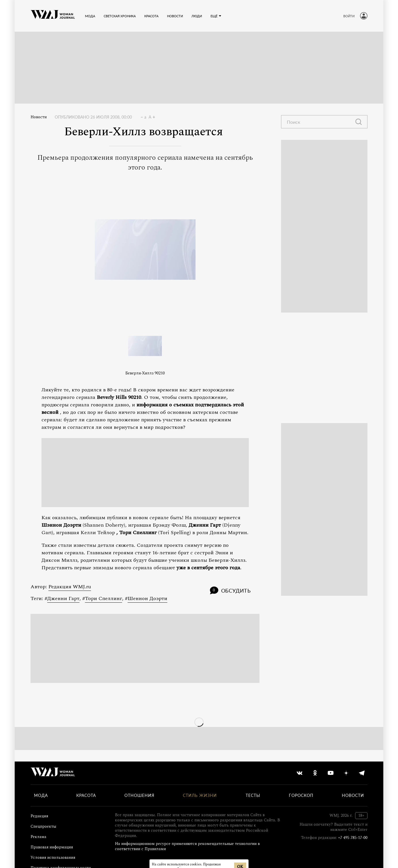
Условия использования (53, 857)
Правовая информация (52, 847)
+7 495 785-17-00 (353, 838)
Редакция (39, 816)
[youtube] (331, 773)
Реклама (38, 837)
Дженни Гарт (63, 598)
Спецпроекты (43, 826)
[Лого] (53, 16)
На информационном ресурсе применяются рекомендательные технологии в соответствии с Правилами (187, 846)
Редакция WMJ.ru (70, 587)
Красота (86, 795)
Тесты (253, 795)
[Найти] (359, 122)
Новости (39, 117)
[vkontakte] (300, 773)
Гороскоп (301, 795)
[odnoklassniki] (315, 773)
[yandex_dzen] (346, 773)
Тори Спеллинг (104, 598)
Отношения (139, 795)
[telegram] (362, 773)
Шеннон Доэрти (147, 598)
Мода (41, 795)
